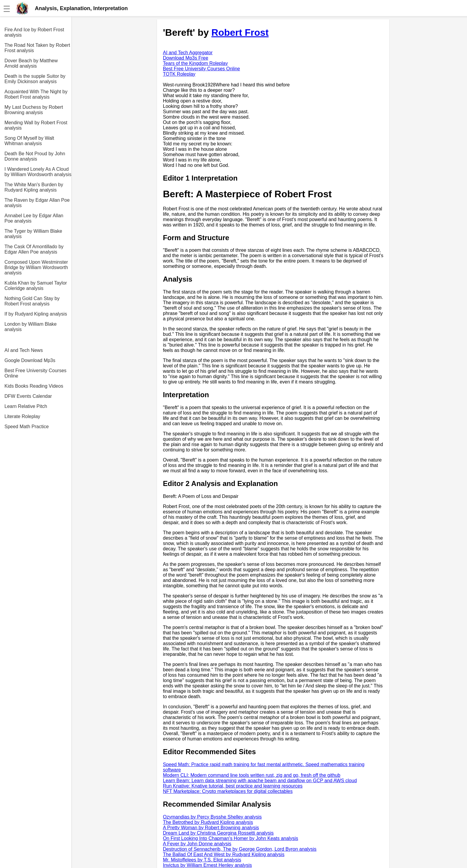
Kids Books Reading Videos (34, 386)
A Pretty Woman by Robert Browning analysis (211, 828)
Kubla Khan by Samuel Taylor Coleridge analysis (36, 286)
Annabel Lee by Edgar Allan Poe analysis (34, 218)
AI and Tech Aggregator (188, 53)
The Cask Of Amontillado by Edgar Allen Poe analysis (34, 249)
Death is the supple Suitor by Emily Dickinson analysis (35, 79)
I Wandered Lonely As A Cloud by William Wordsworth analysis (38, 172)
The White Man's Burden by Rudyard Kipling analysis (34, 187)
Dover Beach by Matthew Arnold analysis (31, 63)
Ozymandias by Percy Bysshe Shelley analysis (212, 817)
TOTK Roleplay (179, 74)
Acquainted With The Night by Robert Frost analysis (36, 94)
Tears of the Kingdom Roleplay (195, 63)
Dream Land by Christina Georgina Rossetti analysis (218, 833)
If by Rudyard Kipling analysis (36, 314)
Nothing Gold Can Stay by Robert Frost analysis (32, 301)
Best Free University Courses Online (35, 373)
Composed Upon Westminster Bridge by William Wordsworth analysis (36, 267)
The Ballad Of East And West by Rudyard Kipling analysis (224, 854)
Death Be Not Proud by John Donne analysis (35, 156)
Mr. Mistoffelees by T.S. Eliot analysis (202, 860)
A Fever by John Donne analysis (197, 844)
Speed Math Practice (27, 427)
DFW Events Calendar (28, 396)
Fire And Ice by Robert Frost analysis (34, 32)
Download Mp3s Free (186, 58)
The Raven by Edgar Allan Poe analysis (37, 203)
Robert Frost (240, 32)
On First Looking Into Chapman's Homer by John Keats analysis (231, 838)
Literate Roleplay (22, 416)
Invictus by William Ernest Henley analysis (207, 865)
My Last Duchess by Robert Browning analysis (34, 110)
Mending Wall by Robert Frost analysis (36, 125)
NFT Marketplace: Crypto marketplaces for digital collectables (228, 791)
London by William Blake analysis (31, 327)
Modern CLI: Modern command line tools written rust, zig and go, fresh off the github (252, 775)
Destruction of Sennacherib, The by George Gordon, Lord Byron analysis (240, 849)
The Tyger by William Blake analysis (33, 234)
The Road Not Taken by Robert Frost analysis (37, 48)
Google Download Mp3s (30, 360)
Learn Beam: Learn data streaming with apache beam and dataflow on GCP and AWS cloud (260, 781)
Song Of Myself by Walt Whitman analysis (29, 141)
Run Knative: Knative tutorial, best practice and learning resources (233, 786)
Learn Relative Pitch (26, 406)
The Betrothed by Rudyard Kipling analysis (208, 822)
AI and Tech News (24, 350)
